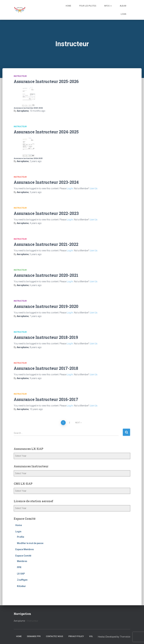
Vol (91, 636)
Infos (108, 6)
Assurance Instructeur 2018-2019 (46, 337)
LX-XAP (21, 574)
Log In (70, 188)
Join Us (94, 188)
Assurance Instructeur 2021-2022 (46, 244)
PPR (19, 567)
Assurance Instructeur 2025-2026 (46, 81)
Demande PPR (34, 636)
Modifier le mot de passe (30, 543)
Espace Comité (23, 556)
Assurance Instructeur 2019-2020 (46, 306)
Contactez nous (55, 636)
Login (123, 14)
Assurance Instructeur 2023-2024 (46, 182)
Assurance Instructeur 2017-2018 (46, 368)
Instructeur (20, 76)
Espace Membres (25, 549)
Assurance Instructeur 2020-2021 (46, 275)
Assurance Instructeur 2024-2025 (46, 132)
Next (78, 423)
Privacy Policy (76, 636)
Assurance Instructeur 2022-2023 (46, 213)
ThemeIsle (125, 637)
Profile (21, 537)
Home (68, 6)
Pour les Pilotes (88, 6)
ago (37, 111)
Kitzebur (21, 586)
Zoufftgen (22, 580)
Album (123, 6)
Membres (22, 561)
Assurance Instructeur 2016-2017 (46, 399)
